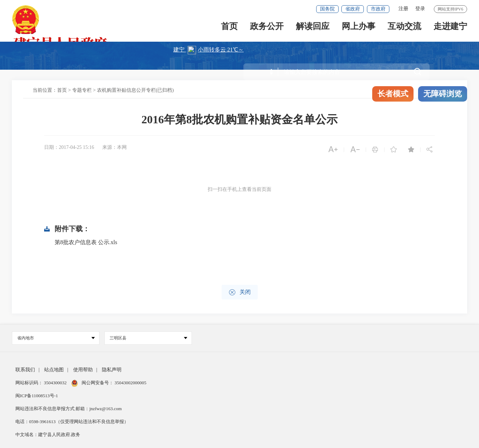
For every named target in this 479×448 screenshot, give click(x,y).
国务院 (327, 9)
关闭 (240, 292)
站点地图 (54, 370)
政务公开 (267, 29)
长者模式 (393, 94)
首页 (229, 29)
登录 (420, 9)
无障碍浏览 (443, 94)
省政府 (353, 9)
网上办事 (359, 29)
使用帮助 (83, 370)
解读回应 (313, 29)
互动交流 (404, 29)
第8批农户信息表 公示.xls (86, 242)
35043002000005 (130, 383)
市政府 (378, 9)
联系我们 (25, 370)
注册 (403, 9)
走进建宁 (450, 29)
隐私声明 (112, 370)
